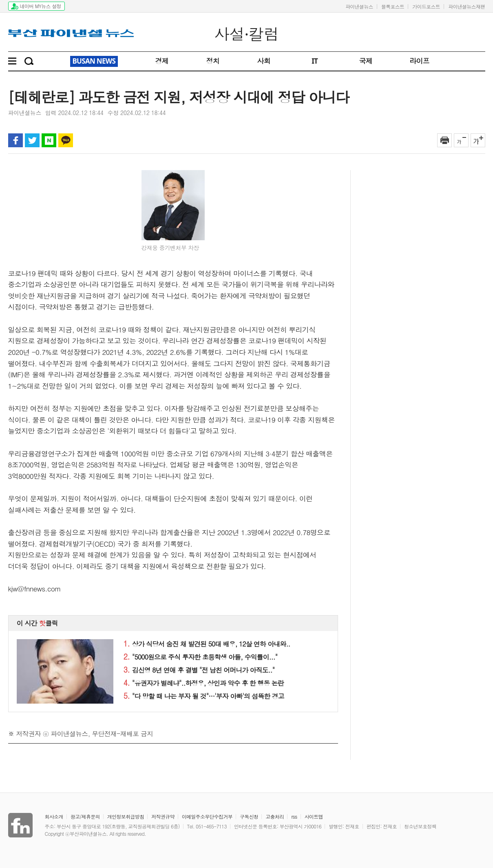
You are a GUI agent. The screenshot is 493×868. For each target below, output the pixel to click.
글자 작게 (461, 140)
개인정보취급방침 (126, 816)
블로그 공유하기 (49, 140)
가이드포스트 (426, 6)
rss (294, 816)
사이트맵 (314, 816)
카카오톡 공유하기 (66, 140)
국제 (366, 61)
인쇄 (444, 140)
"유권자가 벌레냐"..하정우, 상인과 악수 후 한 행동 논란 (204, 683)
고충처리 (275, 816)
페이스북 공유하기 (15, 140)
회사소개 (54, 816)
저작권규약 (163, 816)
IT (315, 61)
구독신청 (249, 816)
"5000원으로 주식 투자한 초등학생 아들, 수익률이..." (201, 657)
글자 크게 (478, 140)
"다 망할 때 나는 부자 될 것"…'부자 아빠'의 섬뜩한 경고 (204, 696)
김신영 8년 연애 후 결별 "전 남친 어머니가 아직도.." (199, 670)
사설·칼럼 (246, 34)
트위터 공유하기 (32, 140)
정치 (213, 61)
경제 (162, 61)
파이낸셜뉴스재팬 (466, 6)
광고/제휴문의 (85, 816)
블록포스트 (393, 6)
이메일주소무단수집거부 (207, 816)
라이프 (419, 61)
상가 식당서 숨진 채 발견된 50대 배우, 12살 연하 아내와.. (207, 644)
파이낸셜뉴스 (359, 6)
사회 (264, 61)
